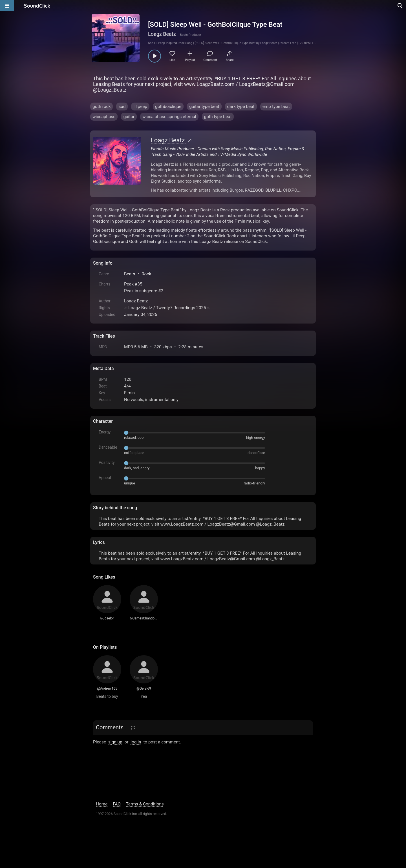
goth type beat (218, 117)
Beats (130, 274)
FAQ (117, 804)
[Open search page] (400, 6)
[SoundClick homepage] (37, 6)
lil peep (140, 107)
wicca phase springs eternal (169, 117)
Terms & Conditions (145, 804)
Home (102, 804)
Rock (146, 274)
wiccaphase (104, 117)
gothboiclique (168, 107)
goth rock (101, 107)
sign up (115, 742)
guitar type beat (204, 107)
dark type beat (241, 107)
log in (136, 742)
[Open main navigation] (7, 6)
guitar (129, 117)
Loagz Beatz (162, 34)
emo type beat (276, 107)
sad (122, 107)
